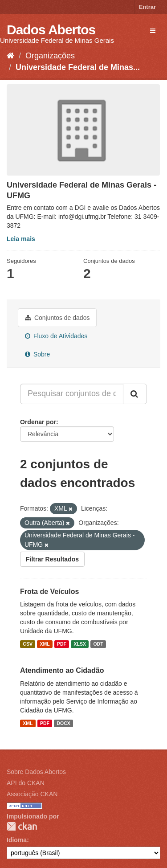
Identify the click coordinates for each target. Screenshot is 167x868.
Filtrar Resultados (52, 559)
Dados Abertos (51, 30)
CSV (28, 644)
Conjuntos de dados (57, 318)
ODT (98, 644)
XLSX (80, 644)
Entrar (147, 7)
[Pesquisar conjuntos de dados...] (72, 394)
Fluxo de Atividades (56, 336)
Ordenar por (38, 422)
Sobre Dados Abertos (36, 772)
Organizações (50, 56)
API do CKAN (26, 783)
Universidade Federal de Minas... (78, 67)
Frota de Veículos (49, 592)
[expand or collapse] (153, 31)
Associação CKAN (32, 794)
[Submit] (135, 394)
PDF (62, 644)
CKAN (22, 826)
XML (45, 644)
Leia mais (21, 239)
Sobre (37, 354)
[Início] (10, 56)
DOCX (63, 723)
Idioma (17, 840)
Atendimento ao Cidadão (62, 670)
